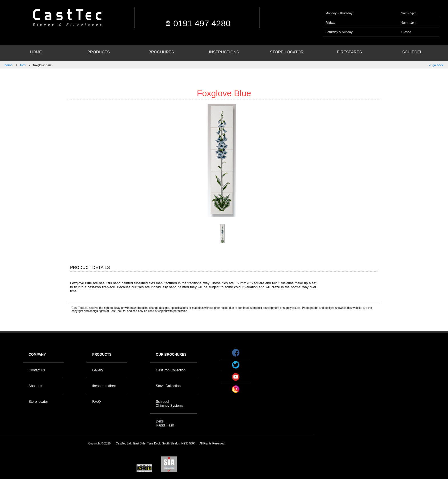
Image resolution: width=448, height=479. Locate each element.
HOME (36, 52)
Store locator (38, 402)
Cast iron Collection (171, 370)
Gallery (98, 370)
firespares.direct (104, 386)
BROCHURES (161, 52)
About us (35, 386)
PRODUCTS (99, 52)
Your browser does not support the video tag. (371, 356)
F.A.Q (97, 402)
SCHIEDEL (412, 52)
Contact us (37, 370)
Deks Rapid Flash (165, 423)
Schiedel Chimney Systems (170, 404)
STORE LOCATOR (287, 52)
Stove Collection (168, 386)
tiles (23, 65)
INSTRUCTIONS (224, 52)
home (9, 65)
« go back (436, 65)
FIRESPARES (349, 52)
